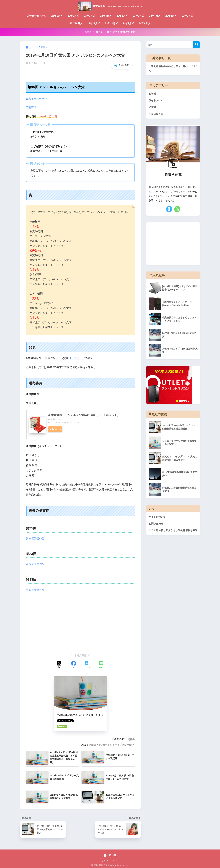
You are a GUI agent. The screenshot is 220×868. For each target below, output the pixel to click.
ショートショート (110, 744)
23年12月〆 (111, 23)
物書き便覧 (110, 6)
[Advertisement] (80, 626)
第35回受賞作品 (35, 538)
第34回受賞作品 (35, 564)
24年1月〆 (128, 23)
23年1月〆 (57, 16)
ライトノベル (156, 101)
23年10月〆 (76, 23)
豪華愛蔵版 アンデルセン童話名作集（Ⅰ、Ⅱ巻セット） (84, 415)
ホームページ (77, 358)
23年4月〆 (106, 16)
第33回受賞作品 (35, 590)
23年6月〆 (138, 16)
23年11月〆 (94, 23)
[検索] (197, 45)
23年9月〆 (187, 16)
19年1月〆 (129, 744)
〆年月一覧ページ (37, 16)
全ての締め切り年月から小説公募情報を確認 (172, 533)
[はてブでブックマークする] (87, 665)
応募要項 (31, 108)
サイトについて (158, 518)
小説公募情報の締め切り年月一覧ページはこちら (173, 69)
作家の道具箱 (156, 114)
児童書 (131, 739)
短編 (94, 744)
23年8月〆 (171, 16)
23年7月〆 (155, 16)
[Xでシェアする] (60, 665)
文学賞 (153, 94)
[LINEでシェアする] (101, 665)
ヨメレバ (62, 419)
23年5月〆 (122, 16)
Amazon (56, 429)
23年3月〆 (90, 16)
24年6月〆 (145, 23)
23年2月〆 (73, 16)
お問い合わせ (156, 524)
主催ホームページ (36, 99)
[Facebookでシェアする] (73, 665)
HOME (110, 855)
